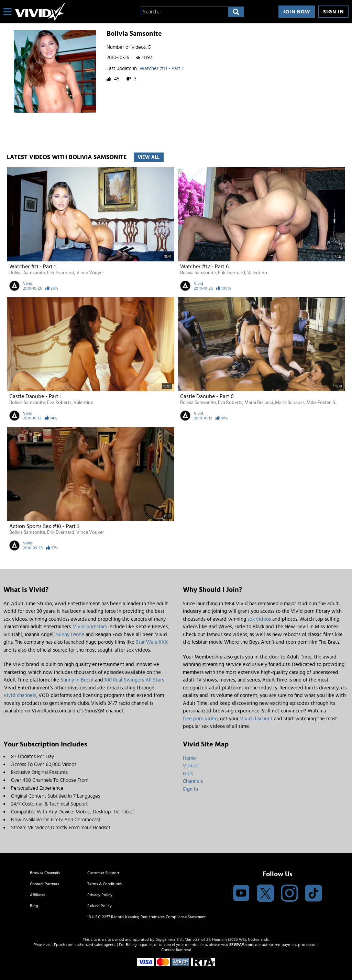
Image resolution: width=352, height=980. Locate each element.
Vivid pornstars (90, 627)
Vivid (28, 283)
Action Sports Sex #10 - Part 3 (44, 526)
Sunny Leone (70, 635)
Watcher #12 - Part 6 (204, 267)
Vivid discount (256, 719)
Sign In (333, 12)
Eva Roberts (59, 403)
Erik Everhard (61, 273)
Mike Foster (319, 403)
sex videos (259, 619)
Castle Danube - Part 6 (207, 396)
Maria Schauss (290, 403)
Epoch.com (64, 945)
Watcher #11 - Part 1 (162, 69)
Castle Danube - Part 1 (35, 396)
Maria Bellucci (259, 403)
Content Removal (176, 950)
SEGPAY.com (241, 945)
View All (149, 157)
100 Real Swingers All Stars (134, 680)
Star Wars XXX (152, 642)
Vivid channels (20, 695)
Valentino (257, 273)
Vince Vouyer (90, 273)
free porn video (200, 719)
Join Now (297, 12)
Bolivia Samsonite (27, 273)
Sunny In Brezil (77, 680)
